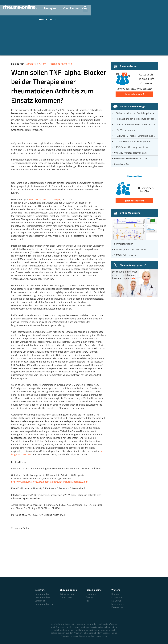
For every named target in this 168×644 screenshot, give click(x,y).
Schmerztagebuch (124, 244)
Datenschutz (118, 607)
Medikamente (116, 7)
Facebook (91, 594)
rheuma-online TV (44, 604)
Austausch (141, 7)
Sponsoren (66, 597)
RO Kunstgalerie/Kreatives (131, 153)
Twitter (89, 597)
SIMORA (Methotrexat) (126, 255)
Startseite (31, 64)
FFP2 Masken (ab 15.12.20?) (131, 158)
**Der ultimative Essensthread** (135, 124)
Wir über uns (67, 594)
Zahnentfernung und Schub (132, 147)
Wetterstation (125, 130)
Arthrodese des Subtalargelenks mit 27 (136, 113)
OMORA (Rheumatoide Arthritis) (131, 249)
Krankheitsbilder (66, 7)
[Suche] (162, 7)
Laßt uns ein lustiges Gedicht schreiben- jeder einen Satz (136, 119)
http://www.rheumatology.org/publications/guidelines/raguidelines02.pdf (49, 482)
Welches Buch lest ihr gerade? (133, 141)
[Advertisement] (84, 36)
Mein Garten (124, 164)
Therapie (92, 7)
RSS (88, 601)
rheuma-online (42, 594)
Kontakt (115, 594)
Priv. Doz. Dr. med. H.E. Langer (44, 199)
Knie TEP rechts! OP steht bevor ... (135, 136)
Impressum (117, 597)
